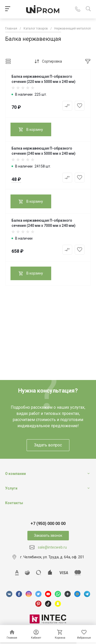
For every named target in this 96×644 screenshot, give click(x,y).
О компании (15, 474)
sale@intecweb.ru (52, 547)
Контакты (14, 503)
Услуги (11, 488)
